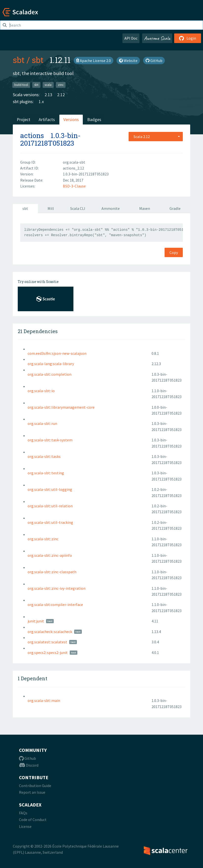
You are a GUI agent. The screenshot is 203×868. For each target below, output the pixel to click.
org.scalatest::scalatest (47, 642)
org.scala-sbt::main (44, 700)
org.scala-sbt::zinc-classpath (52, 572)
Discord (29, 765)
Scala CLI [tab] (78, 208)
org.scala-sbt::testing (46, 473)
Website (128, 61)
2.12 (61, 95)
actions (32, 135)
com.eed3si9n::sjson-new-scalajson (57, 353)
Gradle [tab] (175, 208)
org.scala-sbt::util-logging (50, 489)
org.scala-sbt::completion (50, 374)
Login (188, 38)
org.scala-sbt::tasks (44, 456)
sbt (19, 60)
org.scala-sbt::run (42, 423)
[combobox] (156, 137)
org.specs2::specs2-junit (48, 652)
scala (48, 85)
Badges (94, 119)
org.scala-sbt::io (41, 391)
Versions (71, 119)
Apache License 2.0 (93, 61)
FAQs (23, 813)
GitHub (154, 61)
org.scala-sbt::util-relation (50, 506)
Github (27, 758)
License (25, 826)
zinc (61, 85)
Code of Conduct (33, 820)
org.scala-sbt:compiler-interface (55, 604)
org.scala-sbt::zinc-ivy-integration (57, 588)
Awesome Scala (157, 38)
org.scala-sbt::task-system (50, 440)
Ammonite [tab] (111, 208)
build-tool (21, 85)
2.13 (48, 95)
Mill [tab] (51, 208)
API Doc (131, 38)
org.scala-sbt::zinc (43, 539)
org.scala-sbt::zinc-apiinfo (50, 555)
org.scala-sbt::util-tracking (50, 522)
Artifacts (47, 119)
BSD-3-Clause (74, 186)
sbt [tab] (25, 208)
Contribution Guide (35, 786)
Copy (174, 252)
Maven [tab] (145, 208)
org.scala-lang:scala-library (51, 364)
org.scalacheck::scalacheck (50, 632)
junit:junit (36, 621)
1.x (41, 101)
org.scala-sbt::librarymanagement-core (61, 407)
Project (24, 119)
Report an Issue (32, 792)
